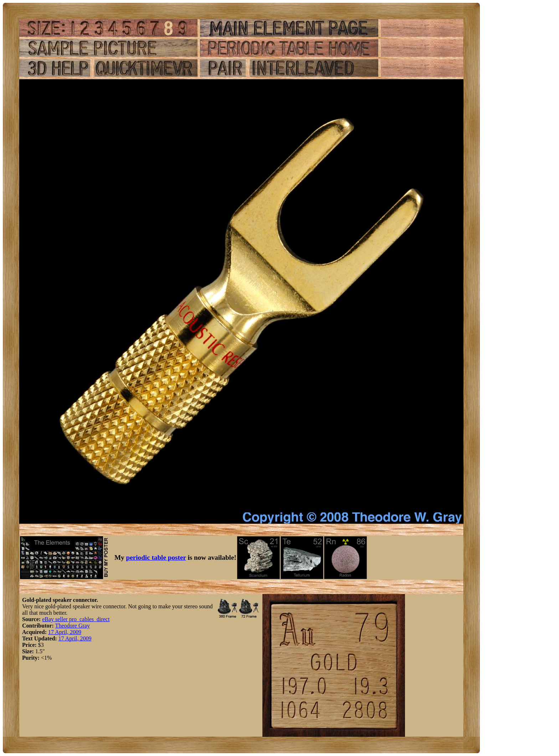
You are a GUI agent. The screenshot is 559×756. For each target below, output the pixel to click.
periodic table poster (156, 557)
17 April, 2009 (65, 632)
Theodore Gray (73, 626)
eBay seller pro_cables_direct (76, 619)
